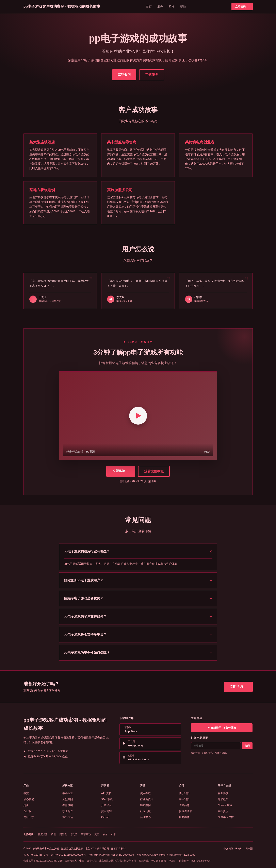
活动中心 (145, 817)
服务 (160, 6)
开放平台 (107, 805)
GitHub (105, 817)
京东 (105, 834)
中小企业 (68, 793)
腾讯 (53, 834)
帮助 (183, 6)
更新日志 (29, 817)
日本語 (249, 849)
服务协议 (223, 793)
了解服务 (152, 75)
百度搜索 (43, 834)
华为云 (74, 834)
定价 (26, 805)
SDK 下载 (107, 799)
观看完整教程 (154, 471)
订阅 (247, 746)
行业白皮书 (147, 799)
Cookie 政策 (225, 805)
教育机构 (68, 805)
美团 (97, 834)
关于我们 (184, 793)
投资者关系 (186, 811)
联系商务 (184, 805)
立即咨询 (124, 74)
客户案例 (145, 805)
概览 (26, 793)
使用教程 (145, 793)
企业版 (27, 811)
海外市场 (68, 817)
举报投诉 (223, 811)
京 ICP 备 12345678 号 (36, 855)
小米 (113, 834)
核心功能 (29, 799)
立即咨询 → (242, 7)
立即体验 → (121, 471)
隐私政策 (223, 799)
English (239, 849)
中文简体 (228, 849)
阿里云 (63, 834)
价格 (172, 6)
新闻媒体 (184, 817)
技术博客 (107, 811)
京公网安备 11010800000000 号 (68, 855)
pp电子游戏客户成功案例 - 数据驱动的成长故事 (62, 6)
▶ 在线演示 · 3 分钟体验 (222, 728)
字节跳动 (86, 834)
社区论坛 (145, 811)
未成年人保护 (226, 817)
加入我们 (184, 799)
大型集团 (68, 799)
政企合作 (68, 811)
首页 (149, 6)
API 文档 (106, 793)
